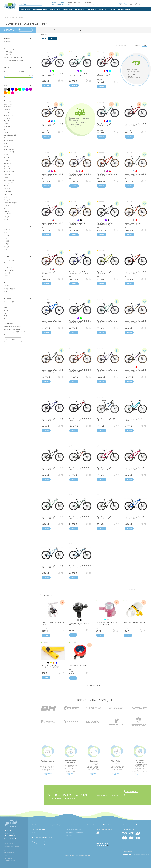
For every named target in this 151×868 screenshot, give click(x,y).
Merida (6, 110)
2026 (5, 230)
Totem (6, 211)
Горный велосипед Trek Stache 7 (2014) (52, 322)
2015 (5, 247)
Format (6, 118)
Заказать (46, 85)
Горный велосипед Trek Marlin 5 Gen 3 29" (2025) (108, 273)
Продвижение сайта (127, 851)
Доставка (95, 5)
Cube (5, 104)
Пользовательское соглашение (74, 829)
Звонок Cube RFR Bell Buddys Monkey (79, 666)
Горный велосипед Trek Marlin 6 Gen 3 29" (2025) (135, 273)
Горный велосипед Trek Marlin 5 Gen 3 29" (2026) (108, 75)
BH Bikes (7, 163)
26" (5, 292)
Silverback (7, 138)
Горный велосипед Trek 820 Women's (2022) (134, 420)
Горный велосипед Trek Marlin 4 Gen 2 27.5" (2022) (135, 469)
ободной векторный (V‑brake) (14, 332)
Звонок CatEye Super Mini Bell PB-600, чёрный (79, 624)
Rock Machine (8, 141)
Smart (6, 143)
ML (5, 310)
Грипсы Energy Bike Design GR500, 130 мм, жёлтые (51, 667)
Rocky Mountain (9, 172)
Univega (6, 200)
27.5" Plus (7, 52)
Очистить (53, 38)
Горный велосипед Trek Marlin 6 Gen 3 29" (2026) (52, 175)
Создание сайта (126, 850)
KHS (5, 166)
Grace (6, 220)
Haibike (6, 169)
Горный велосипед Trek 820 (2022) (106, 420)
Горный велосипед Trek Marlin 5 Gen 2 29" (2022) (80, 567)
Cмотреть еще (95, 685)
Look (5, 217)
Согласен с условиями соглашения (43, 837)
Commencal (8, 180)
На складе (7, 42)
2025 (5, 233)
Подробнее (48, 774)
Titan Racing (8, 132)
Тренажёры (124, 825)
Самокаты (139, 825)
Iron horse (7, 194)
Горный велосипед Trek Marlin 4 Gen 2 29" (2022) (52, 469)
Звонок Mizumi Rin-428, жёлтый (135, 622)
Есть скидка (8, 260)
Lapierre (6, 191)
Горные (21, 17)
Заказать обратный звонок (76, 5)
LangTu (6, 189)
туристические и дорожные (13, 60)
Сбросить (12, 340)
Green (6, 177)
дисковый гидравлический (13, 326)
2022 (5, 235)
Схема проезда (8, 858)
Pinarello (6, 186)
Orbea (6, 160)
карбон (6, 276)
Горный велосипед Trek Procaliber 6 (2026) (77, 224)
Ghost (6, 155)
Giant (5, 127)
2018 (5, 244)
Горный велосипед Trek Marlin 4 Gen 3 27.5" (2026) (108, 322)
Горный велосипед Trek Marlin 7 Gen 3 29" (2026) (135, 175)
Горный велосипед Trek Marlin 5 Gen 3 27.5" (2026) (135, 125)
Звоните (74, 333)
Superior (6, 115)
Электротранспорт (55, 825)
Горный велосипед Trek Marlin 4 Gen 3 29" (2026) (52, 75)
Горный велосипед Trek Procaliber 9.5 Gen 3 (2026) (79, 273)
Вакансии (6, 855)
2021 (5, 238)
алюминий (7, 270)
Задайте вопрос (8, 844)
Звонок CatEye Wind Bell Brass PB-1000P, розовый (107, 623)
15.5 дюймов (8, 302)
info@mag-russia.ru (9, 861)
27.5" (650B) (8, 289)
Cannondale (8, 149)
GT (5, 129)
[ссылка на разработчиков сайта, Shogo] (136, 854)
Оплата (89, 5)
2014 (5, 250)
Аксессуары (91, 825)
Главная (6, 17)
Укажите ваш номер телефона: (107, 795)
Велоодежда (107, 825)
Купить (46, 635)
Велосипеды (13, 17)
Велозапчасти (74, 825)
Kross (5, 112)
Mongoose (7, 183)
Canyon (6, 205)
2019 (5, 241)
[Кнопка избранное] (131, 4)
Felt (5, 146)
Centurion (7, 174)
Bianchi (6, 214)
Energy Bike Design (10, 203)
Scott (5, 107)
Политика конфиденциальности (74, 832)
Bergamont (7, 152)
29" (5, 286)
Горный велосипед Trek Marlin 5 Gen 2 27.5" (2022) (52, 567)
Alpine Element (9, 135)
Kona (5, 124)
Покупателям (104, 5)
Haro (5, 158)
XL (4, 316)
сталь (6, 273)
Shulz (5, 197)
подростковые (9, 55)
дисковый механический (12, 329)
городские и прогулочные (12, 58)
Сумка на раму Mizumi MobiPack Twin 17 (53, 623)
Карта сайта (69, 836)
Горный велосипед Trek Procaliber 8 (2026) (132, 224)
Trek (5, 121)
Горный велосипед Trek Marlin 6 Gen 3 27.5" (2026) (52, 371)
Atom (5, 208)
